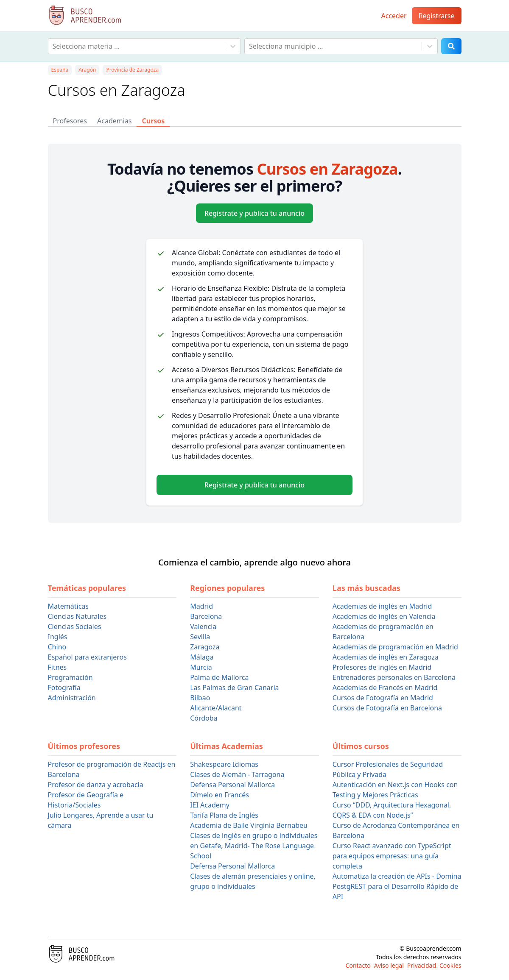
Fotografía (64, 688)
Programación (70, 677)
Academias (114, 121)
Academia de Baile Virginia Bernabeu (249, 825)
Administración (72, 698)
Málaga (202, 657)
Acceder (394, 16)
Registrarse (437, 16)
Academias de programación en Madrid (395, 647)
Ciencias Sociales (75, 626)
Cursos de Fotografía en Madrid (383, 698)
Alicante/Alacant (216, 708)
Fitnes (57, 667)
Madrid (201, 606)
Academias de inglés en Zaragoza (386, 657)
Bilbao (200, 698)
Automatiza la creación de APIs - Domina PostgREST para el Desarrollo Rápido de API (397, 886)
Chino (57, 647)
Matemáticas (68, 606)
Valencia (203, 626)
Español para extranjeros (87, 657)
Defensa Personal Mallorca (232, 785)
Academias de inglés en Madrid (382, 606)
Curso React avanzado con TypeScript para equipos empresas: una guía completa (392, 856)
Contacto (358, 965)
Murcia (201, 667)
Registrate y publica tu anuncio (255, 213)
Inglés (58, 637)
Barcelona (206, 616)
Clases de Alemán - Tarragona (237, 774)
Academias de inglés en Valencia (384, 616)
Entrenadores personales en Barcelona (394, 677)
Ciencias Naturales (77, 616)
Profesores (70, 121)
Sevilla (200, 637)
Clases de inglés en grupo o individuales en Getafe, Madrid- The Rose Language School (254, 846)
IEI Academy (210, 805)
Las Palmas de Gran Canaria (234, 688)
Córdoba (204, 718)
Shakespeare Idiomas (224, 764)
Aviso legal (389, 965)
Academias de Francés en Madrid (385, 688)
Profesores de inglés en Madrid (382, 667)
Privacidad (422, 965)
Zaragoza (205, 647)
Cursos (153, 121)
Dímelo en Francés (220, 795)
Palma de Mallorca (219, 677)
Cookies (450, 965)
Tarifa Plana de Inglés (224, 815)
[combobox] (53, 46)
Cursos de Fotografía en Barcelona (387, 708)
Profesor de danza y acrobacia (96, 785)
